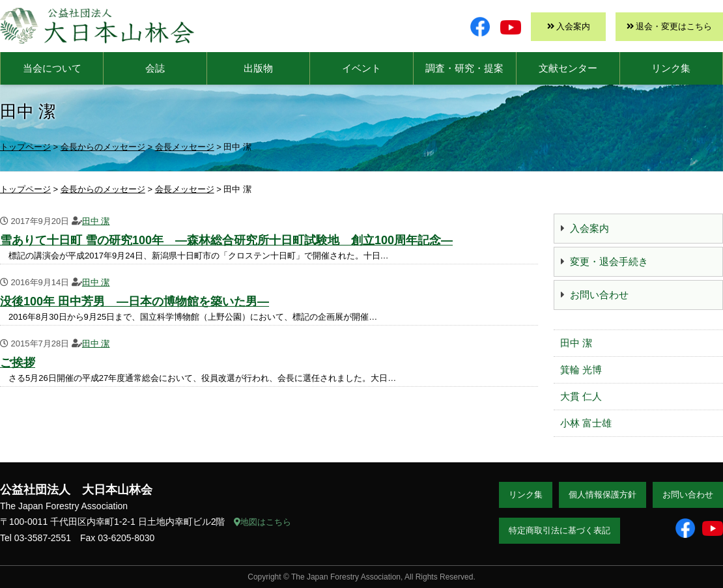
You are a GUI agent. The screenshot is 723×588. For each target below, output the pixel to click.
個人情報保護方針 (602, 495)
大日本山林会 (97, 26)
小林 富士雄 (586, 423)
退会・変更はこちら (674, 26)
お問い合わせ (599, 295)
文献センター (568, 68)
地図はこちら (262, 522)
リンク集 (671, 68)
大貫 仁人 (581, 396)
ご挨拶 (18, 363)
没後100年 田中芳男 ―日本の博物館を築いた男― (135, 301)
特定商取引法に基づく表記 (560, 530)
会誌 (155, 68)
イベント (361, 68)
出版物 (258, 68)
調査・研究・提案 (464, 68)
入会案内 (573, 26)
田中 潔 (96, 221)
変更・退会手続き (609, 261)
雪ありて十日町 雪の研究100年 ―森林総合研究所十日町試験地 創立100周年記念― (226, 240)
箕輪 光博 (581, 370)
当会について (52, 68)
